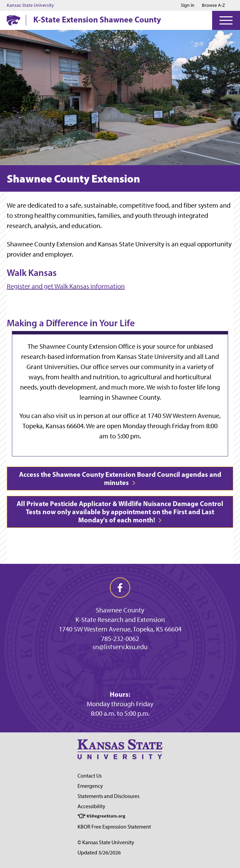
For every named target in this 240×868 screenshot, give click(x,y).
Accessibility (91, 806)
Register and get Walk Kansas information (66, 286)
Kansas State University (30, 5)
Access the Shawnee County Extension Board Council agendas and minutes (120, 478)
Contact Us (90, 776)
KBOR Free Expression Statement (114, 827)
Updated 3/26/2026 (99, 853)
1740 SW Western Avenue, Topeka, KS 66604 (120, 629)
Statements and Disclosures (108, 796)
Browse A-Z (213, 5)
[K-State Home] (14, 20)
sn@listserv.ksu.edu (120, 647)
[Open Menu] (226, 20)
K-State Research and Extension (120, 620)
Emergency (90, 786)
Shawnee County (120, 610)
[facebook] (120, 588)
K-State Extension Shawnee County (97, 19)
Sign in (188, 5)
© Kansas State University (106, 842)
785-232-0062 (120, 639)
